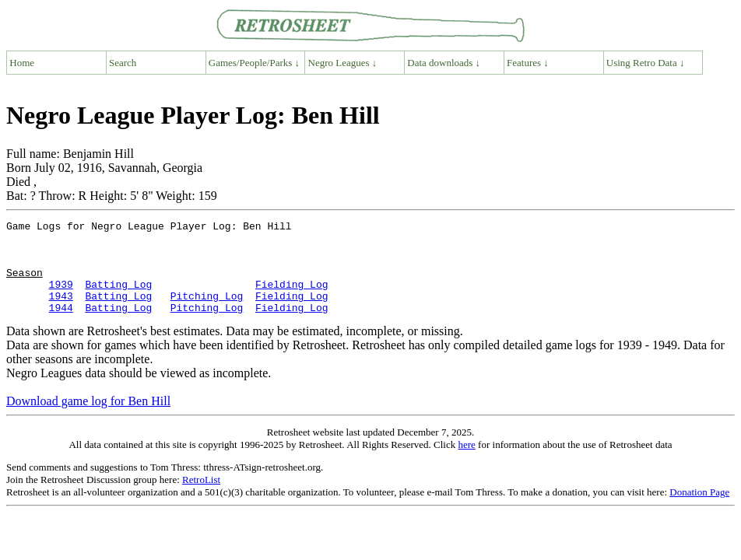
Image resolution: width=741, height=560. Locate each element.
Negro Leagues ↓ (343, 63)
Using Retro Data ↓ (646, 63)
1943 (61, 312)
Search (123, 63)
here (466, 463)
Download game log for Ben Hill (88, 420)
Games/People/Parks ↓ (254, 63)
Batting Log (118, 298)
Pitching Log (207, 312)
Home (22, 63)
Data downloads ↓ (444, 63)
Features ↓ (528, 63)
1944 (61, 326)
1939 (61, 298)
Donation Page (699, 511)
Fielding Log (292, 298)
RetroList (201, 498)
